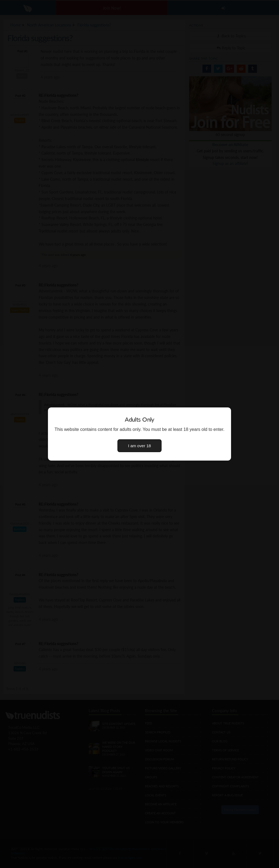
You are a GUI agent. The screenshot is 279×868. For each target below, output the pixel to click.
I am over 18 (139, 446)
